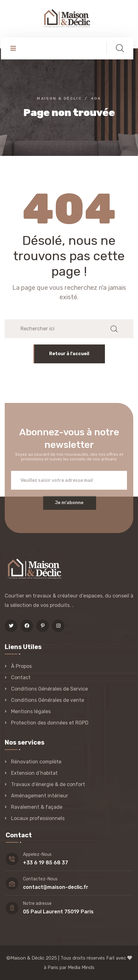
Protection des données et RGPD (50, 723)
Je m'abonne (69, 506)
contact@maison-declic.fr (56, 887)
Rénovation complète (36, 762)
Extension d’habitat (34, 773)
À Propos (21, 666)
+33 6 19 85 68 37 (46, 863)
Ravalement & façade (37, 807)
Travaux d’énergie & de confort (48, 784)
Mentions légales (31, 711)
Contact (21, 677)
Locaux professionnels (38, 818)
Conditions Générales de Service (49, 689)
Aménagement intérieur (40, 796)
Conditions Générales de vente (48, 700)
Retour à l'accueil (69, 354)
